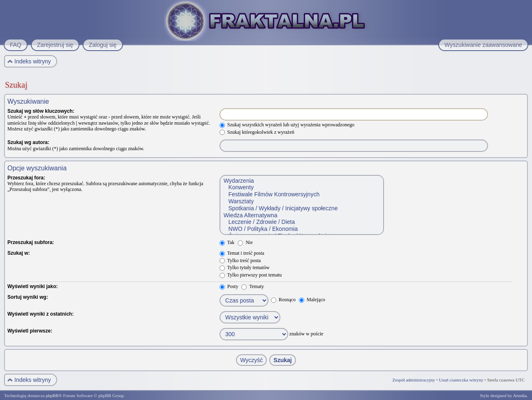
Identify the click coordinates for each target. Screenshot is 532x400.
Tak (227, 242)
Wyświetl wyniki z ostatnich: (40, 314)
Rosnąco (283, 300)
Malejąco (312, 300)
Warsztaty (301, 201)
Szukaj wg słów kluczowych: (41, 111)
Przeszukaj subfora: (31, 242)
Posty (229, 286)
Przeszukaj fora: (26, 178)
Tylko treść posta (240, 260)
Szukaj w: (19, 253)
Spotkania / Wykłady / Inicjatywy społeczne (301, 208)
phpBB (52, 395)
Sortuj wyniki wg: (28, 297)
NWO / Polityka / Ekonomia (301, 229)
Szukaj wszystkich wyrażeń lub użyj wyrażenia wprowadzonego (287, 125)
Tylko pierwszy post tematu (251, 275)
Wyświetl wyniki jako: (32, 286)
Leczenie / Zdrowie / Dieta (301, 222)
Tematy (253, 286)
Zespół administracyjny (414, 380)
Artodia (520, 395)
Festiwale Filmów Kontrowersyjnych (301, 194)
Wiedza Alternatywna (301, 215)
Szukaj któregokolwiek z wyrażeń (257, 132)
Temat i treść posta (242, 253)
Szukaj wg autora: (28, 142)
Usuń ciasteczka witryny (461, 380)
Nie (245, 242)
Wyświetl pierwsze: (30, 331)
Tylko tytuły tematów (245, 267)
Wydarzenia (301, 181)
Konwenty (301, 187)
